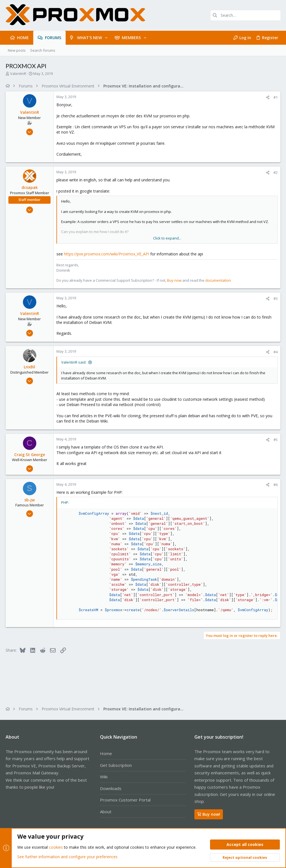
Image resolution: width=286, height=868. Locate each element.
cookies (56, 847)
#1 (276, 97)
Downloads (111, 788)
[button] (106, 38)
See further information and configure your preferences (67, 857)
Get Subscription (116, 765)
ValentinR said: (74, 362)
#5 (276, 440)
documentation (218, 280)
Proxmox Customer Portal (125, 800)
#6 (276, 485)
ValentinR (18, 73)
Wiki (104, 777)
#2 (276, 172)
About (106, 812)
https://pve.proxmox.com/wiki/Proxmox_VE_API (107, 254)
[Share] (268, 97)
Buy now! (209, 814)
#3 (276, 298)
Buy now (174, 280)
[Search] (246, 15)
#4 (276, 352)
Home (106, 753)
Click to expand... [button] (167, 238)
